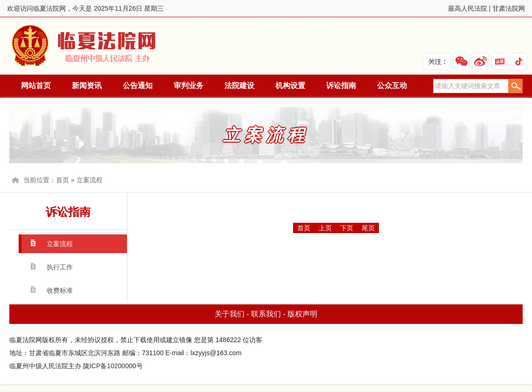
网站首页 (36, 86)
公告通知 (138, 86)
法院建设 (239, 86)
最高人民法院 (468, 8)
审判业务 (189, 86)
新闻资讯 (87, 86)
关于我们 (230, 314)
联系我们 (266, 314)
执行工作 (60, 267)
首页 (63, 180)
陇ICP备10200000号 (113, 366)
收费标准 (60, 290)
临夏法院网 (85, 46)
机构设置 (290, 86)
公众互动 (392, 86)
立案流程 (90, 180)
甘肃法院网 (509, 8)
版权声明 (302, 314)
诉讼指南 (341, 86)
